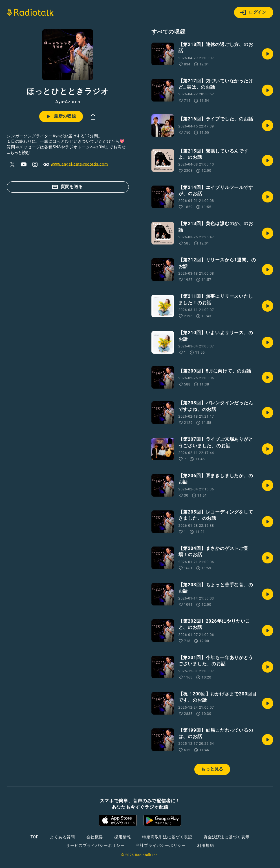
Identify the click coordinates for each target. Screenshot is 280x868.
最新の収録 (60, 116)
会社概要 (95, 837)
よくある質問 (62, 837)
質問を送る (67, 187)
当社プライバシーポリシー (161, 845)
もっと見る (212, 769)
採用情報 (123, 837)
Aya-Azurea (68, 102)
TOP (35, 837)
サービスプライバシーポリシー (95, 845)
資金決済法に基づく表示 (227, 837)
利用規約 (205, 845)
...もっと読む (18, 153)
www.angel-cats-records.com (75, 164)
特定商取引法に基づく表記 (167, 837)
